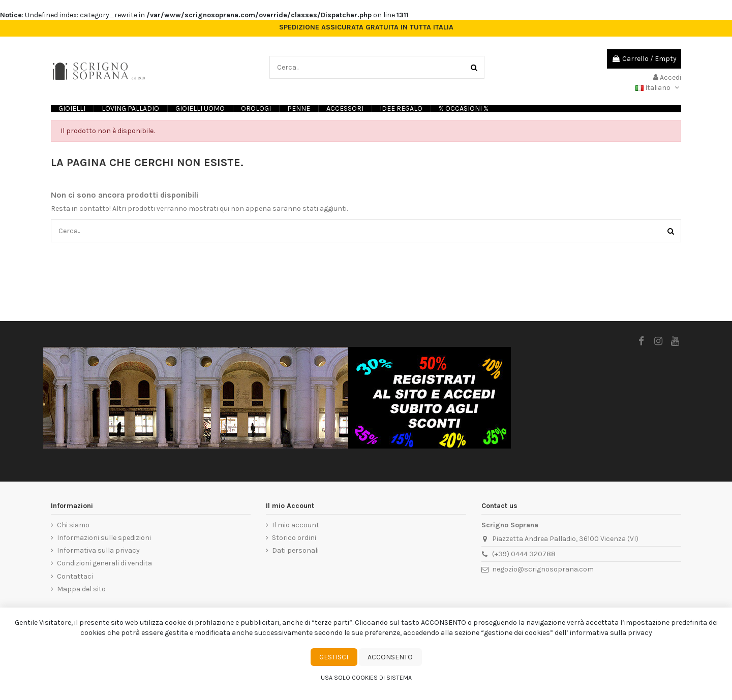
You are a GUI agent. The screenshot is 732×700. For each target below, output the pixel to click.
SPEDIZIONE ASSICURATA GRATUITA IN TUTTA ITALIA (366, 27)
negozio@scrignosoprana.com (543, 569)
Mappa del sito (81, 589)
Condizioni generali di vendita (104, 563)
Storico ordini (294, 538)
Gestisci (334, 657)
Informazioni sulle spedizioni (104, 538)
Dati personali (295, 550)
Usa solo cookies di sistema (366, 678)
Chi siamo (73, 525)
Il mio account (296, 525)
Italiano (658, 88)
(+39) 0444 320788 (524, 554)
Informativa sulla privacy (98, 550)
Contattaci (75, 576)
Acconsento (390, 657)
